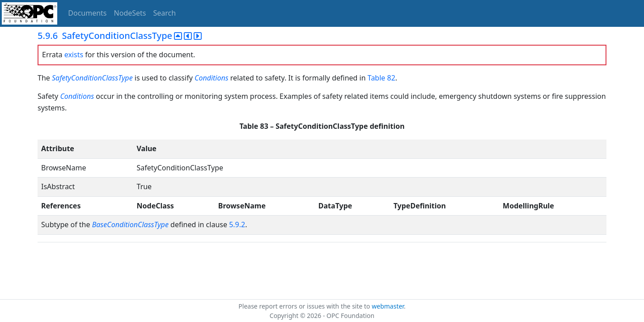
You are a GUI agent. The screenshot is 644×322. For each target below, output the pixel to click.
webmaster (388, 306)
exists (74, 55)
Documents (87, 13)
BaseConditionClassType (130, 225)
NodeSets (130, 13)
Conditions (212, 78)
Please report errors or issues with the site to (305, 306)
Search (165, 13)
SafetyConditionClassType (92, 78)
